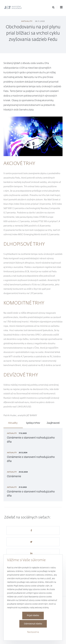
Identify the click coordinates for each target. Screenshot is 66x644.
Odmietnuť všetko (33, 624)
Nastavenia (33, 632)
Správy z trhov (33, 423)
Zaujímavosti (53, 423)
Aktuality (27, 21)
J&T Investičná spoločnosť (12, 8)
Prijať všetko (33, 616)
